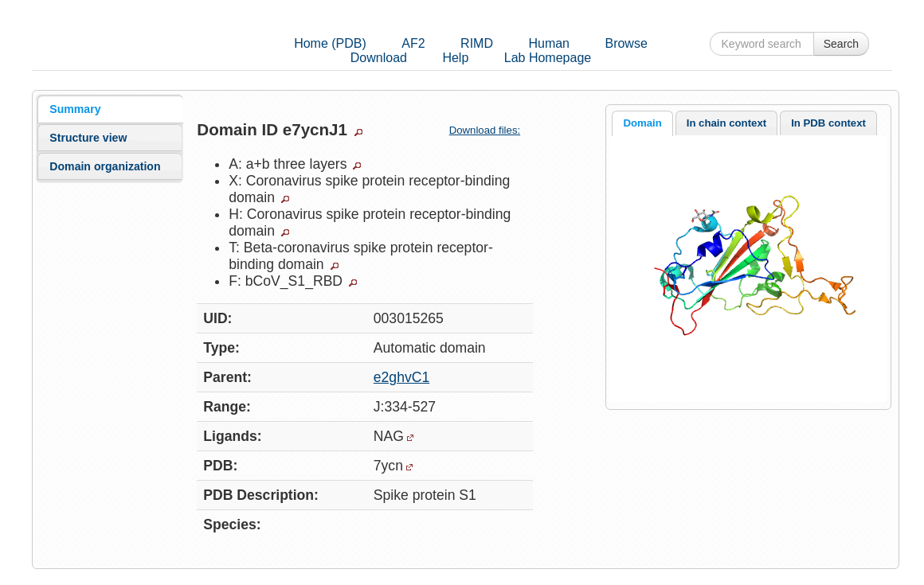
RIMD (477, 43)
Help (455, 58)
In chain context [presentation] (726, 123)
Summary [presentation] (75, 109)
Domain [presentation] (642, 123)
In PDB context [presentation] (828, 123)
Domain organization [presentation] (105, 166)
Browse (626, 43)
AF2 (413, 43)
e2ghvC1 (401, 377)
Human (549, 43)
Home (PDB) (330, 43)
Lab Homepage (548, 58)
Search (841, 44)
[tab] (110, 109)
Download (379, 58)
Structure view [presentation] (88, 138)
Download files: (491, 130)
